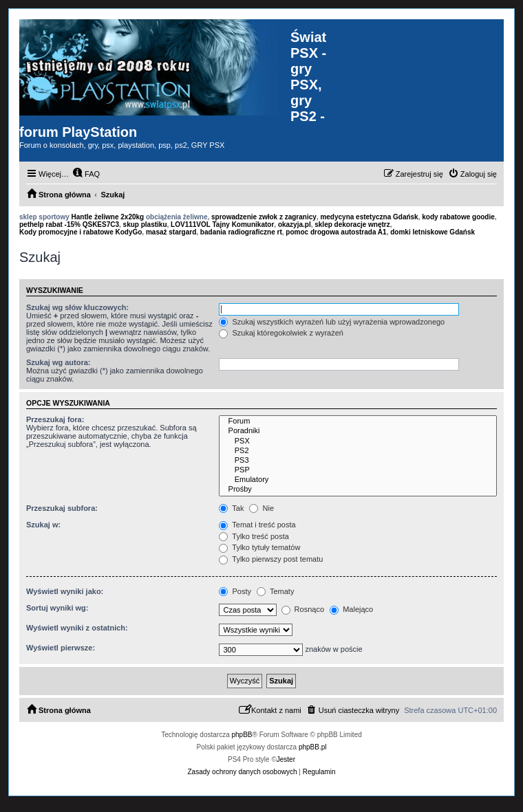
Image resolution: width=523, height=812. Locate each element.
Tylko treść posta (254, 536)
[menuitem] (86, 174)
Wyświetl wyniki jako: (65, 591)
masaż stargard (171, 232)
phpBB (242, 735)
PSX (358, 441)
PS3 (358, 461)
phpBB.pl (313, 747)
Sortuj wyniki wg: (57, 608)
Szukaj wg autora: (58, 362)
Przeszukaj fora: (55, 419)
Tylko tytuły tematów (259, 547)
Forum (358, 421)
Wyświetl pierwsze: (61, 648)
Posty (235, 591)
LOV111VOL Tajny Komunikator (222, 224)
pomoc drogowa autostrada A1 (336, 232)
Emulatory (358, 480)
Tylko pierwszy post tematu (271, 559)
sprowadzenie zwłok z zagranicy (264, 217)
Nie (261, 508)
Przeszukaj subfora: (62, 508)
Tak (231, 508)
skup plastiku (145, 224)
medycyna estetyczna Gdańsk (369, 217)
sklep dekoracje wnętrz (352, 224)
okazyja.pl (295, 224)
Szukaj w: (43, 525)
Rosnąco (303, 609)
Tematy (275, 591)
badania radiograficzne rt (241, 232)
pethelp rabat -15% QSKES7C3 (69, 224)
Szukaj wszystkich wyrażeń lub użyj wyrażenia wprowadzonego (332, 322)
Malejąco (351, 609)
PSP (358, 470)
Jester (286, 759)
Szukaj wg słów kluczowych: (77, 307)
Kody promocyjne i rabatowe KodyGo (81, 232)
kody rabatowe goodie (458, 217)
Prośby (358, 490)
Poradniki (358, 431)
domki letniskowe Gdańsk (433, 232)
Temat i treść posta (257, 525)
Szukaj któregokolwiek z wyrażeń (281, 333)
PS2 (358, 451)
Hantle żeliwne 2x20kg (108, 217)
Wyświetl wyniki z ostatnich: (77, 628)
